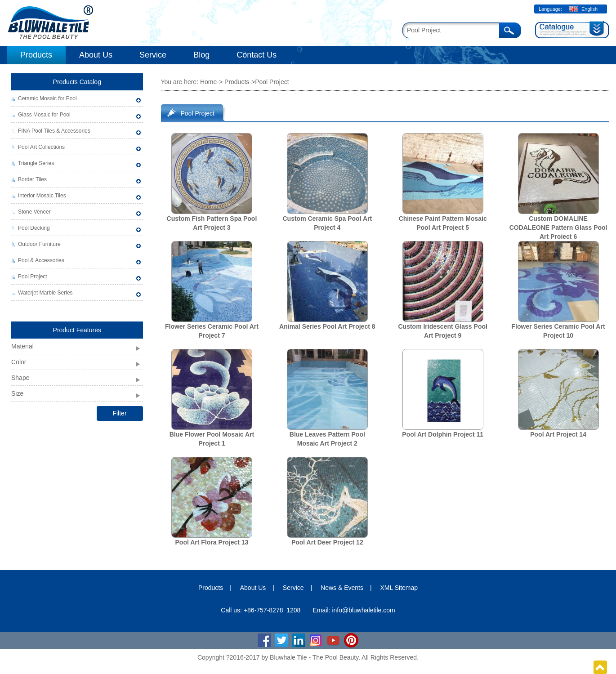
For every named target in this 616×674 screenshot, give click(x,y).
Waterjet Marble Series (45, 293)
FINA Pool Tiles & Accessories (54, 131)
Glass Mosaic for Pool (44, 115)
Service (153, 55)
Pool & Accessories (41, 260)
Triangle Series (36, 163)
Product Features (77, 330)
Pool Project (33, 277)
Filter (119, 413)
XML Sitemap (399, 588)
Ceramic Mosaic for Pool (47, 98)
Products (36, 55)
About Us (96, 55)
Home (208, 82)
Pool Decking (34, 228)
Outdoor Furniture (39, 244)
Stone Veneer (34, 212)
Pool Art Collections (41, 147)
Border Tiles (32, 179)
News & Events (342, 588)
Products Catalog (77, 82)
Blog (201, 55)
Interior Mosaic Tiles (42, 196)
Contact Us (257, 55)
